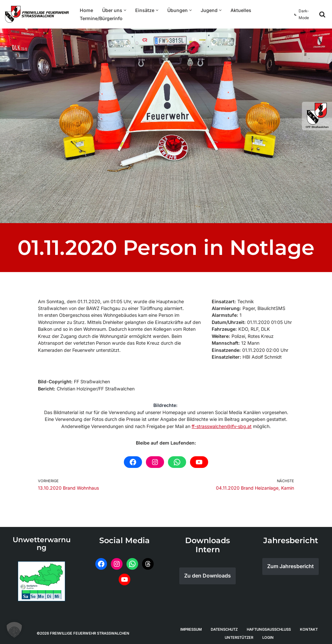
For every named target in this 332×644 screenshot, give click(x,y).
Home (86, 10)
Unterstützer (239, 635)
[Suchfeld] (322, 14)
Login (268, 635)
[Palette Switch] (302, 14)
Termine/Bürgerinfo (100, 18)
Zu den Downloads (207, 573)
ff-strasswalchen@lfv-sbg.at (221, 424)
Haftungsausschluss (269, 626)
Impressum (191, 626)
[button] (123, 10)
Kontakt (309, 626)
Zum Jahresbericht (290, 564)
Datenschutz (224, 626)
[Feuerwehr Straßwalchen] (37, 14)
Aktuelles (237, 10)
